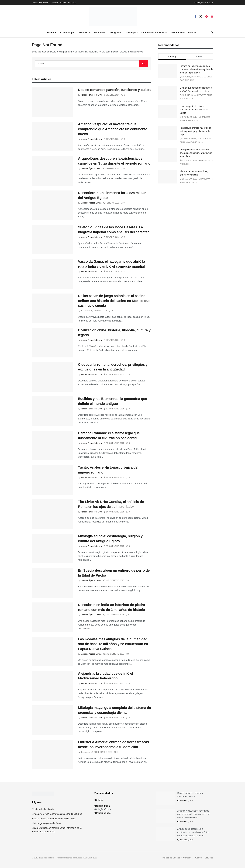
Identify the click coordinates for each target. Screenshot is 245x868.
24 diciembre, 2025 (114, 580)
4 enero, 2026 (112, 271)
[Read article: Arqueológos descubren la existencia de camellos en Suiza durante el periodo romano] (53, 171)
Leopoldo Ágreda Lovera (91, 169)
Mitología (131, 33)
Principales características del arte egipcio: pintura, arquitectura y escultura (196, 153)
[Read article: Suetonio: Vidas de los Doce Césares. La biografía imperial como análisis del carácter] (53, 240)
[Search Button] (212, 33)
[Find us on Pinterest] (206, 17)
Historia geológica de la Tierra (47, 823)
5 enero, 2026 (111, 169)
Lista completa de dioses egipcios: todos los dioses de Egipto (194, 110)
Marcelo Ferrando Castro (91, 95)
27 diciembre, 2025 (114, 512)
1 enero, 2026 (112, 340)
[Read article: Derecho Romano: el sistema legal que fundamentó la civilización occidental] (53, 446)
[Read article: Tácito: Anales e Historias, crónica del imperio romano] (53, 480)
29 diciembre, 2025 (114, 409)
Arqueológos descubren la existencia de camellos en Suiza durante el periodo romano (193, 832)
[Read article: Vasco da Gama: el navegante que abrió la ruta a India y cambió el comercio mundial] (53, 274)
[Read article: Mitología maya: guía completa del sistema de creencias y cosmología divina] (53, 720)
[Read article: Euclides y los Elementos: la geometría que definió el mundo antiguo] (53, 411)
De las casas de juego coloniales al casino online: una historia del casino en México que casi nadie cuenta (114, 301)
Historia (84, 33)
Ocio (191, 33)
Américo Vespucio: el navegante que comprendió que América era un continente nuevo (113, 129)
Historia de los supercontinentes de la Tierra (54, 819)
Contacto (54, 3)
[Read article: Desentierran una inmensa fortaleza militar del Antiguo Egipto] (53, 205)
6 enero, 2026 (112, 95)
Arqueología (67, 33)
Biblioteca (99, 33)
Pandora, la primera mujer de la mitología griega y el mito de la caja (195, 131)
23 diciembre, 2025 (114, 615)
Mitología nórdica (102, 809)
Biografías (116, 33)
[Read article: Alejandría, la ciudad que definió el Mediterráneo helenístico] (53, 686)
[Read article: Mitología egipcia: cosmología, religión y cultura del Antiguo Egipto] (53, 549)
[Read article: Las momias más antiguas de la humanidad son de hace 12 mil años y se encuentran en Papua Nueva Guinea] (53, 652)
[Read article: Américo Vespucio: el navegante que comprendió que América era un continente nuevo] (53, 137)
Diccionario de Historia (154, 33)
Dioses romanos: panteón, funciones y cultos (114, 90)
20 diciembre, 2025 (102, 752)
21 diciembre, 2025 (114, 718)
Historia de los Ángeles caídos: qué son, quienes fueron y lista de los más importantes (196, 69)
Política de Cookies (40, 3)
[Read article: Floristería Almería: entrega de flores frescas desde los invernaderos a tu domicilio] (53, 754)
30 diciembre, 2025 (114, 374)
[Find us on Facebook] (195, 17)
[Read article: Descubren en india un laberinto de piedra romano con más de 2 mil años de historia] (53, 617)
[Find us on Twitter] (201, 17)
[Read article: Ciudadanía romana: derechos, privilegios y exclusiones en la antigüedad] (53, 377)
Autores (63, 3)
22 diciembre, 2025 (114, 683)
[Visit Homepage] (113, 17)
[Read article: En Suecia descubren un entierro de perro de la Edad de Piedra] (53, 583)
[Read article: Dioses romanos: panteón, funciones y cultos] (53, 102)
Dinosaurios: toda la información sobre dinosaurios (57, 814)
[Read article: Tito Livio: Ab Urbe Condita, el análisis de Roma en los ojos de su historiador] (53, 514)
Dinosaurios (178, 33)
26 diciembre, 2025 (114, 546)
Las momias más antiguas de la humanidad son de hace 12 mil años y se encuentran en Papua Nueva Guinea (113, 644)
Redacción (85, 311)
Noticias (52, 33)
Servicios (72, 3)
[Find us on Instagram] (212, 17)
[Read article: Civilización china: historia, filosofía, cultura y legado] (53, 343)
